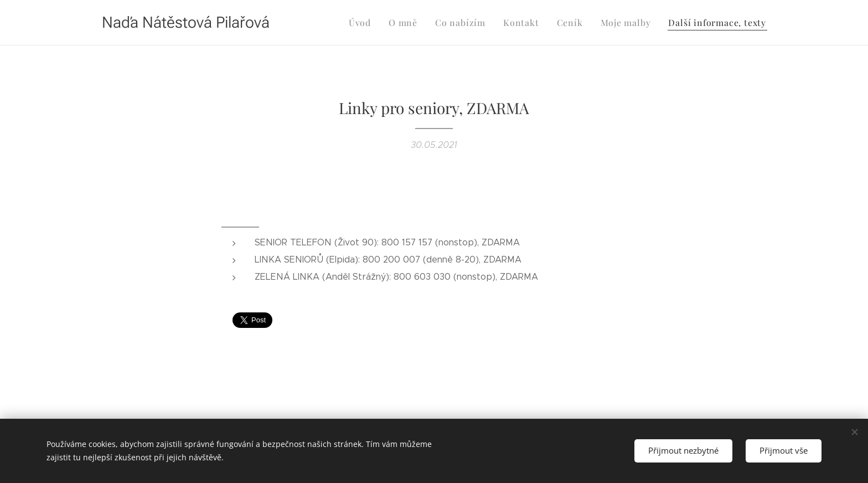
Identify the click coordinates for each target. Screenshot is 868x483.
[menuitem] (378, 23)
